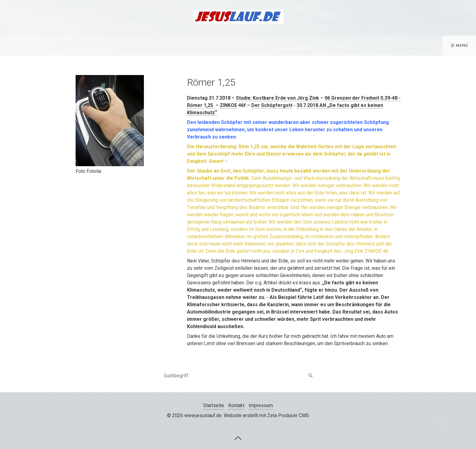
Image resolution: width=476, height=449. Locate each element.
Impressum (261, 405)
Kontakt (236, 405)
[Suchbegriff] (238, 376)
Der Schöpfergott (272, 105)
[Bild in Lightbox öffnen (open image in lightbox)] (110, 121)
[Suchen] (311, 376)
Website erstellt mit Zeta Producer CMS (266, 415)
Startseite (214, 405)
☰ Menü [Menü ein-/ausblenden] (460, 45)
